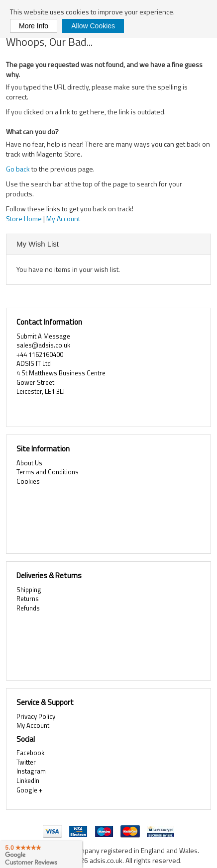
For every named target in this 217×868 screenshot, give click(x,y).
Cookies (28, 481)
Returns (28, 599)
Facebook (30, 753)
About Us (29, 463)
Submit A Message (43, 336)
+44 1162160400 (40, 354)
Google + (29, 790)
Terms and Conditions (48, 472)
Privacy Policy (36, 716)
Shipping (29, 590)
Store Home (24, 218)
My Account (63, 218)
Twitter (26, 762)
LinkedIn (28, 781)
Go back (18, 169)
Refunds (28, 608)
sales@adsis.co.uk (43, 345)
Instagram (31, 771)
